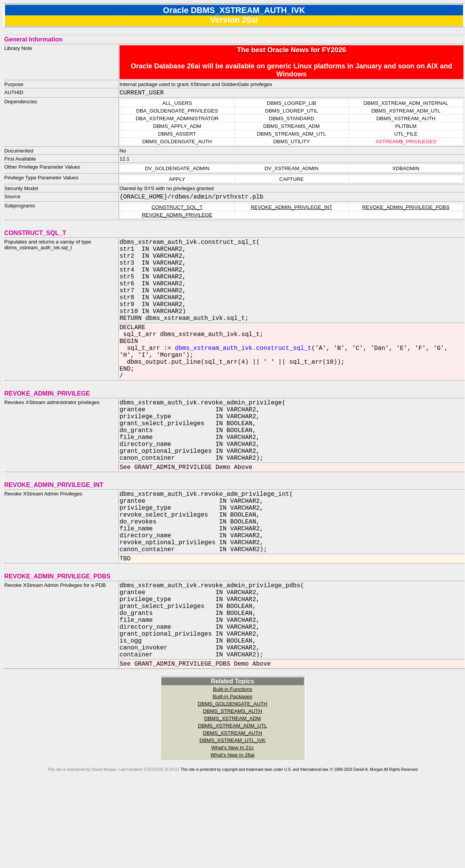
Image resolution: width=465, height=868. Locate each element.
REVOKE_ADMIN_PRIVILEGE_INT (291, 207)
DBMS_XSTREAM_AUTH (232, 811)
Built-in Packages (233, 775)
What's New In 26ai (232, 833)
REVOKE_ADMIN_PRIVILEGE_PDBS (406, 207)
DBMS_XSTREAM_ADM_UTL (232, 804)
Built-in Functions (232, 768)
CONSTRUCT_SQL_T (177, 207)
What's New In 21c (233, 826)
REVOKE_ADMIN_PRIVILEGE (177, 215)
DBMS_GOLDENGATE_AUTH (232, 782)
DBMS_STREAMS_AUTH (232, 789)
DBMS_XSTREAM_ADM (232, 797)
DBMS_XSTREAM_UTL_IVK (232, 819)
